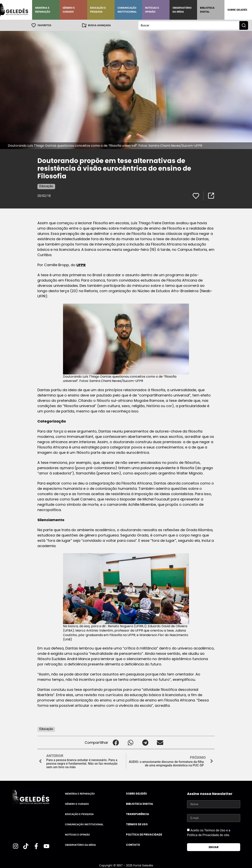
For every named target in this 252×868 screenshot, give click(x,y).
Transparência (138, 814)
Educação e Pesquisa (98, 10)
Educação (46, 186)
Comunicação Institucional (127, 10)
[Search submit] (244, 25)
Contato (133, 845)
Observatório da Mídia (182, 10)
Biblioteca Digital (207, 10)
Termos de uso (137, 824)
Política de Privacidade (144, 834)
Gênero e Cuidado (69, 10)
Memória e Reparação (43, 10)
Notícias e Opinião (152, 10)
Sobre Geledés (237, 10)
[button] (116, 742)
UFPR (81, 265)
